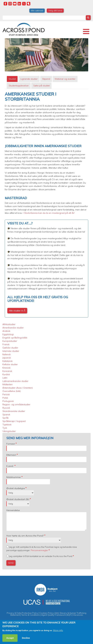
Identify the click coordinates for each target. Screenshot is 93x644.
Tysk (5, 428)
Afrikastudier (9, 324)
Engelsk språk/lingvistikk (15, 338)
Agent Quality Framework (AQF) (56, 615)
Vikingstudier (9, 431)
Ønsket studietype (16, 488)
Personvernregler (39, 550)
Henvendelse (13, 510)
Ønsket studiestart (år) (18, 499)
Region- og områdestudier (16, 404)
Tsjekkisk (7, 425)
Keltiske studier (10, 364)
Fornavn (11, 444)
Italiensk (7, 354)
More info (58, 630)
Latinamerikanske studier (15, 381)
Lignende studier (29, 79)
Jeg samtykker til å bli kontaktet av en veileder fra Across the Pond (41, 556)
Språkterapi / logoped (14, 421)
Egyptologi (8, 334)
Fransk (6, 344)
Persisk (6, 394)
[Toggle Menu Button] (86, 31)
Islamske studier (11, 351)
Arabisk (6, 331)
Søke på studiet (41, 86)
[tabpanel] (46, 205)
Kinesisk (6, 368)
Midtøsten (7, 384)
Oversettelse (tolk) (12, 391)
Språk (6, 418)
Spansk (6, 414)
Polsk (5, 398)
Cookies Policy (47, 613)
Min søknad (37, 10)
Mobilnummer (14, 477)
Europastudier (10, 341)
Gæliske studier (10, 348)
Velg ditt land (55, 10)
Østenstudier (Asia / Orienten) (18, 388)
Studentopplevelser (19, 86)
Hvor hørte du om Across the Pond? (25, 536)
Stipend (46, 79)
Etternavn (11, 455)
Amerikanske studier (13, 328)
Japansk (7, 358)
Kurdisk (6, 374)
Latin (5, 378)
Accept (10, 638)
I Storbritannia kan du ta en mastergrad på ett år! (49, 213)
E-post (10, 466)
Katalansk (7, 361)
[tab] (12, 79)
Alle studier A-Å (17, 311)
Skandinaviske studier (14, 411)
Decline (26, 638)
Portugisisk (8, 401)
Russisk (6, 408)
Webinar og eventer (65, 79)
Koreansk (7, 371)
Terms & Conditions (31, 615)
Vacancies (78, 615)
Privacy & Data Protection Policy (22, 613)
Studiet (12, 79)
